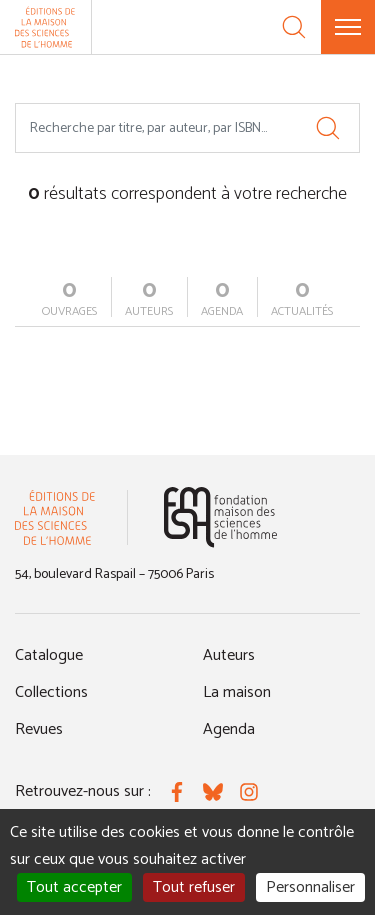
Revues (39, 729)
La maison (237, 692)
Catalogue (49, 655)
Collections (51, 692)
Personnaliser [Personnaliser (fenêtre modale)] (310, 887)
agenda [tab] (222, 299)
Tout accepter (74, 887)
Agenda (229, 729)
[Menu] (348, 27)
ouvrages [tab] (69, 299)
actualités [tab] (302, 299)
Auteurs (229, 655)
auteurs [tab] (149, 299)
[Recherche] (294, 27)
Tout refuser (194, 887)
